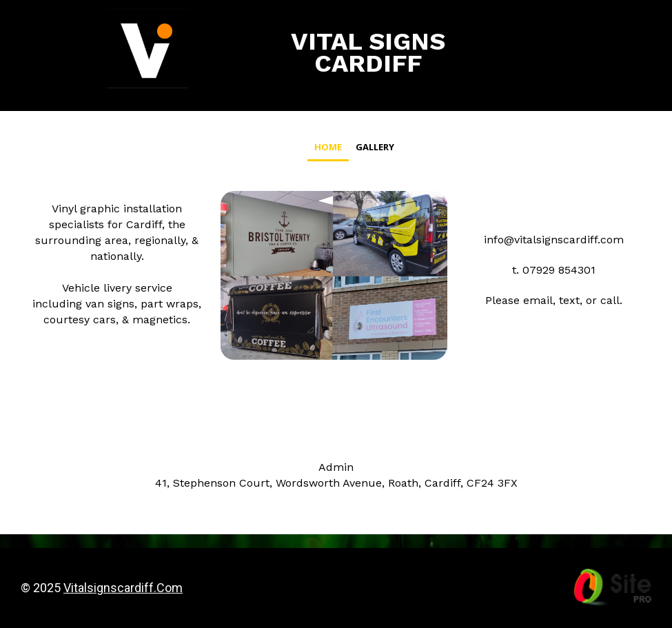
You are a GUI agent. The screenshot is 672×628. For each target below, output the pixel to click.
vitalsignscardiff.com (123, 588)
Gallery (375, 147)
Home (328, 147)
